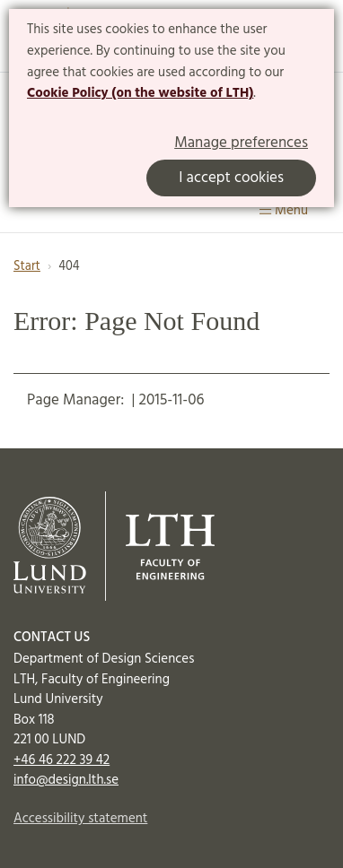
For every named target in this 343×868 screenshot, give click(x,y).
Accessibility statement (80, 819)
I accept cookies (231, 178)
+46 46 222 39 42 (62, 760)
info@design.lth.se (66, 780)
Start (27, 267)
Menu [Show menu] (284, 211)
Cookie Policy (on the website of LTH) (140, 93)
